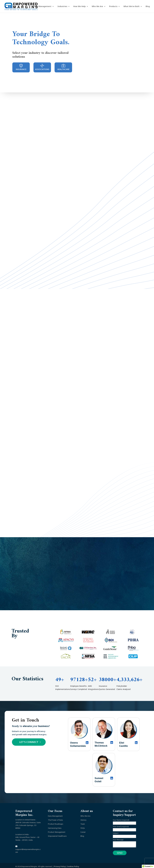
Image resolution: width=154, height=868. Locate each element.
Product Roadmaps (56, 822)
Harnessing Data (55, 826)
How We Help (79, 7)
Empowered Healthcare (57, 834)
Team (83, 822)
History (83, 818)
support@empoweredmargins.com (28, 847)
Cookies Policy (73, 864)
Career (83, 830)
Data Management (42, 7)
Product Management (57, 830)
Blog (148, 7)
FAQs (83, 826)
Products (113, 7)
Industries (62, 7)
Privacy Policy (60, 864)
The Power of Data (55, 818)
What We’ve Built (131, 7)
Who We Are (97, 7)
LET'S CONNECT (29, 740)
